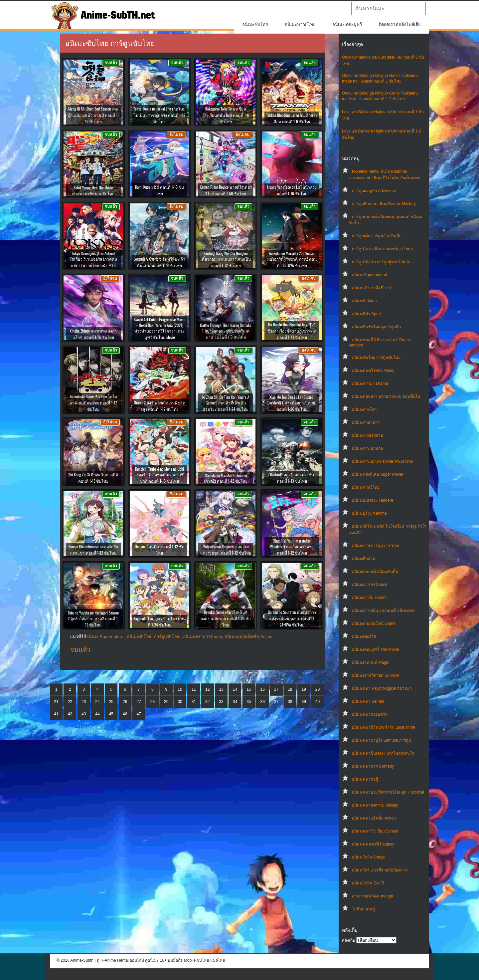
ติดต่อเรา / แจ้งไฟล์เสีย (400, 24)
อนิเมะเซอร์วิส (364, 636)
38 (290, 702)
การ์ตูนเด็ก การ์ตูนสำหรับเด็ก (377, 236)
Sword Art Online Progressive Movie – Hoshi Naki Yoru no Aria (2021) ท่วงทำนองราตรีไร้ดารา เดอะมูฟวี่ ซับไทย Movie (160, 328)
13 (221, 689)
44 (97, 714)
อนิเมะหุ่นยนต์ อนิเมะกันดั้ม (375, 572)
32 (207, 702)
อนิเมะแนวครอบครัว (370, 714)
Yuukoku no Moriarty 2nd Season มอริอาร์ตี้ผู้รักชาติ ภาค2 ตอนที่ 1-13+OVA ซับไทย (292, 259)
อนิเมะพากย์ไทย (300, 24)
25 (111, 702)
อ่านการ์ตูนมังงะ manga (373, 896)
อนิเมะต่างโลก (364, 409)
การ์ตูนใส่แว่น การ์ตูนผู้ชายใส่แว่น (381, 262)
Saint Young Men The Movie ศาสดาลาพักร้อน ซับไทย (93, 190)
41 (56, 714)
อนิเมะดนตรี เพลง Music (373, 370)
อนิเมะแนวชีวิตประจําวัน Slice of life (383, 727)
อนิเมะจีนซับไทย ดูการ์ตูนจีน (376, 327)
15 (249, 689)
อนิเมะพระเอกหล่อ (367, 448)
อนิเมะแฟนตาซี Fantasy (373, 844)
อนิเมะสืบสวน (364, 559)
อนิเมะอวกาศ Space (370, 585)
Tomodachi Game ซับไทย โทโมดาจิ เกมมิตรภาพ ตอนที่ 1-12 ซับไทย (93, 403)
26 (125, 702)
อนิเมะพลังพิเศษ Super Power (378, 474)
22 (70, 702)
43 (84, 714)
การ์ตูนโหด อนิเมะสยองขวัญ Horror (383, 249)
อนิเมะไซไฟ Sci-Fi (368, 883)
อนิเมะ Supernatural (369, 275)
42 (70, 714)
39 (304, 702)
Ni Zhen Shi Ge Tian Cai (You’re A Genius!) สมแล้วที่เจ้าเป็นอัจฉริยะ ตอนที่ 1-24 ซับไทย (226, 403)
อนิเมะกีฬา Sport (366, 314)
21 (56, 702)
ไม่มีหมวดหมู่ (363, 909)
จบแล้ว (80, 649)
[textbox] (389, 9)
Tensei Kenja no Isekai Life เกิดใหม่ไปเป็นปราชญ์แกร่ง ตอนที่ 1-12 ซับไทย (160, 115)
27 (139, 702)
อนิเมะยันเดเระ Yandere (373, 500)
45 (111, 714)
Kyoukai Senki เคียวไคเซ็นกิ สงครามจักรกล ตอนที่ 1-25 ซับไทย (226, 618)
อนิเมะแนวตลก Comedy (373, 766)
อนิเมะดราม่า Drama (370, 383)
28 (153, 702)
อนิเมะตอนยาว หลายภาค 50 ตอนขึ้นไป (386, 396)
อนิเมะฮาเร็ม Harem (369, 598)
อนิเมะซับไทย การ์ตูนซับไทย (376, 358)
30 (180, 702)
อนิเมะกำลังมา (364, 301)
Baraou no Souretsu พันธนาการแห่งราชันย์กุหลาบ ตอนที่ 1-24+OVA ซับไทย (292, 618)
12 (207, 689)
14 (235, 689)
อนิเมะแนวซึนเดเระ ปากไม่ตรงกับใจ (383, 753)
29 (166, 702)
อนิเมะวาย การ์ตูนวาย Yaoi (375, 546)
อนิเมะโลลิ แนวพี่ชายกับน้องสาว (380, 870)
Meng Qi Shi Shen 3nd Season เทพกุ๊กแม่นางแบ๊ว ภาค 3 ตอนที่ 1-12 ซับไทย (93, 115)
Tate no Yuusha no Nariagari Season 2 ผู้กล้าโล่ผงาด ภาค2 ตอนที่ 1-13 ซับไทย (93, 619)
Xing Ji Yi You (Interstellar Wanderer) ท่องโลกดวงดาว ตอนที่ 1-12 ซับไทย (292, 547)
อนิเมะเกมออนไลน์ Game (374, 623)
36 (262, 702)
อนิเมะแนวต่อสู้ (365, 779)
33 (221, 702)
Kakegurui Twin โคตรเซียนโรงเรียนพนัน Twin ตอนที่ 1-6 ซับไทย (226, 115)
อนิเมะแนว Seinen (368, 701)
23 (84, 702)
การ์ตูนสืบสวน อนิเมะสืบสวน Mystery (384, 204)
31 (194, 702)
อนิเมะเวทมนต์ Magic (370, 662)
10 (180, 689)
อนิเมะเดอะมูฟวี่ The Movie (375, 649)
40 (318, 702)
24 (97, 702)
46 (125, 714)
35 (249, 702)
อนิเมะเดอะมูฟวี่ (347, 24)
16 (262, 689)
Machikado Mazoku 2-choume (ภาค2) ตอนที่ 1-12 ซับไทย (226, 478)
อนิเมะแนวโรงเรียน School (375, 831)
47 (139, 714)
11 (194, 689)
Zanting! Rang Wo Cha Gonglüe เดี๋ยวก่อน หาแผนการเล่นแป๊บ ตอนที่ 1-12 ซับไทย (226, 259)
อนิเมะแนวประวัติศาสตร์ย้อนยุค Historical (388, 792)
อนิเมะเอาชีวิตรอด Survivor (376, 675)
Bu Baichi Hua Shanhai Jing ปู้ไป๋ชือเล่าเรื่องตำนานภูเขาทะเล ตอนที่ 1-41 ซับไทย (292, 331)
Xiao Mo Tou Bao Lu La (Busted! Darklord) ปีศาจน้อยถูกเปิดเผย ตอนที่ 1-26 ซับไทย (292, 403)
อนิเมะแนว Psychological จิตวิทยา (382, 688)
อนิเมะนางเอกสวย (367, 435)
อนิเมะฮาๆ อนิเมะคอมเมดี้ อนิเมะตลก (384, 611)
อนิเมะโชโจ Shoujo (369, 857)
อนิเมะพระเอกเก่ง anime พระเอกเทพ (383, 461)
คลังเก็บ (349, 940)
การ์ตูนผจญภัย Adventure (374, 191)
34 (235, 702)
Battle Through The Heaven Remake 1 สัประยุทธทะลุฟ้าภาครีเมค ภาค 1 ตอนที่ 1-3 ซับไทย (226, 331)
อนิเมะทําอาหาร (366, 422)
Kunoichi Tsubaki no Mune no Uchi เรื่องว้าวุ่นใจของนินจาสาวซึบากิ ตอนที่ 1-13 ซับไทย (160, 475)
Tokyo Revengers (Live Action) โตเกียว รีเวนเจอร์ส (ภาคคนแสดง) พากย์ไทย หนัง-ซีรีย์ (93, 259)
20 (318, 689)
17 (276, 689)
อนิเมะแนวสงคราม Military (375, 805)
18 (290, 689)
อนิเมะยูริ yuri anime (369, 513)
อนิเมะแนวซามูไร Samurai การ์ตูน (382, 740)
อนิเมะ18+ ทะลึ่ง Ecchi (371, 288)
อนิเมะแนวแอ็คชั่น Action (374, 818)
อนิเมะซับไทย (255, 24)
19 (304, 689)
